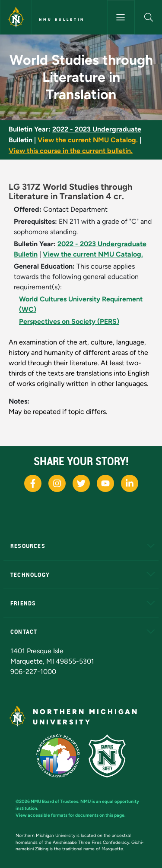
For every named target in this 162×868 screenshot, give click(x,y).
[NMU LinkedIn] (130, 483)
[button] (148, 17)
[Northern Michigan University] (16, 17)
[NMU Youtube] (105, 483)
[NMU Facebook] (33, 483)
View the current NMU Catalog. (88, 140)
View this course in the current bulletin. (71, 151)
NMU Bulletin (62, 19)
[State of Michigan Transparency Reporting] (58, 756)
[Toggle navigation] (121, 17)
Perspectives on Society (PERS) (69, 321)
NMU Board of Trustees (54, 801)
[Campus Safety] (107, 756)
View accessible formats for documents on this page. (71, 815)
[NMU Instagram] (57, 483)
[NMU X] (81, 483)
